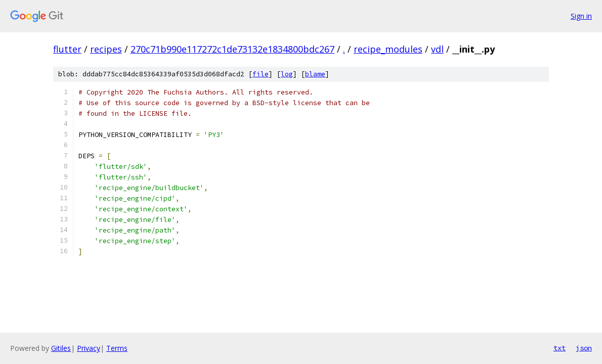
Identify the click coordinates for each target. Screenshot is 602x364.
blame (315, 74)
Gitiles (61, 348)
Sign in (581, 16)
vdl (437, 49)
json (584, 348)
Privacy (89, 348)
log (287, 74)
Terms (117, 348)
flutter (67, 49)
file (261, 74)
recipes (106, 49)
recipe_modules (388, 49)
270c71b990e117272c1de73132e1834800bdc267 (232, 49)
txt (560, 348)
